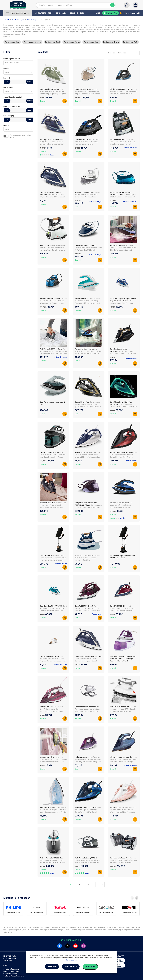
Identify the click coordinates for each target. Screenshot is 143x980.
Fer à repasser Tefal (52, 42)
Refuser (51, 967)
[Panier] (136, 5)
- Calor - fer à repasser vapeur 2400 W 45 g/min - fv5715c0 (122, 303)
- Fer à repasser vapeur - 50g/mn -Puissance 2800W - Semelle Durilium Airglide (53, 197)
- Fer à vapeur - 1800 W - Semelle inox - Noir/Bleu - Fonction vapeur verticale (87, 142)
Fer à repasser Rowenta (32, 42)
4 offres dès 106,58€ (95, 202)
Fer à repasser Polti (130, 42)
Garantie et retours (10, 974)
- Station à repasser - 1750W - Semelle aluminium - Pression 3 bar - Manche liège (123, 860)
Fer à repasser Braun (92, 42)
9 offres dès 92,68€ (61, 357)
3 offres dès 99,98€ (131, 461)
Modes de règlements (11, 971)
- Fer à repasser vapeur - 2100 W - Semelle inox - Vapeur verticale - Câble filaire (88, 558)
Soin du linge (32, 20)
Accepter (91, 967)
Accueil (6, 20)
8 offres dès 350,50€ (60, 564)
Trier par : (111, 53)
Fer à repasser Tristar (111, 42)
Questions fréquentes (11, 969)
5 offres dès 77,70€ (61, 664)
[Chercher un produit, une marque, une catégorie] (74, 5)
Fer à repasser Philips (72, 42)
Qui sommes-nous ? (11, 958)
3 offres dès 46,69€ (96, 614)
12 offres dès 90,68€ (131, 765)
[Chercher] (112, 5)
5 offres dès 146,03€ (131, 148)
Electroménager (18, 20)
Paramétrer (71, 967)
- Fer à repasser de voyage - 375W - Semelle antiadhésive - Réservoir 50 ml (123, 709)
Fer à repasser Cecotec (106, 912)
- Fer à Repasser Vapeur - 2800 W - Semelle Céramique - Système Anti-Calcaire (124, 91)
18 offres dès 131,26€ (130, 202)
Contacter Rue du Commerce (14, 976)
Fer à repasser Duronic (130, 912)
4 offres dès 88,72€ (131, 358)
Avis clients (8, 961)
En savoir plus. (71, 960)
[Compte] (127, 5)
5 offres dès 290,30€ (95, 255)
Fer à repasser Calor (12, 42)
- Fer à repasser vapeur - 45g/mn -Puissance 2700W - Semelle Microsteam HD (123, 353)
